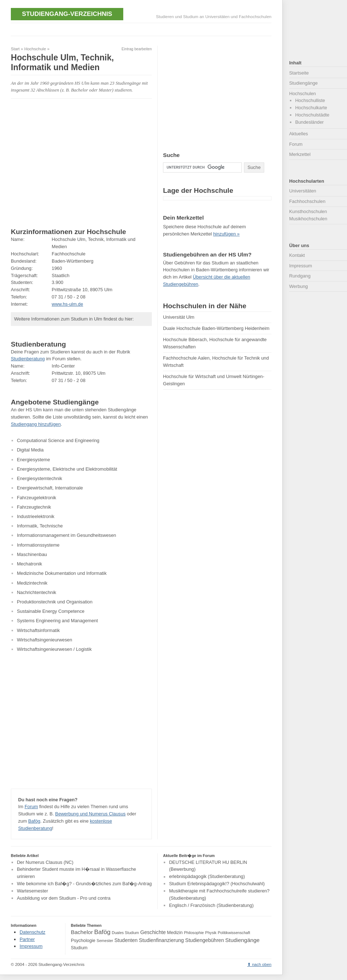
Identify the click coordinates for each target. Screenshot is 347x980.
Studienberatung (28, 359)
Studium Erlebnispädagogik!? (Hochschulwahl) (217, 884)
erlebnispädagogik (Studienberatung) (207, 877)
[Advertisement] (142, 29)
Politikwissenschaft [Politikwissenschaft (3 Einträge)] (234, 933)
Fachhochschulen (307, 201)
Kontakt (297, 255)
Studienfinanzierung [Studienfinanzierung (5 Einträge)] (161, 940)
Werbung (299, 286)
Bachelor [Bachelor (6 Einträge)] (82, 932)
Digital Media (30, 450)
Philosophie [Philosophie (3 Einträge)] (194, 933)
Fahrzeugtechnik (34, 507)
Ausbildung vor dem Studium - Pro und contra (64, 898)
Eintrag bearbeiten (137, 49)
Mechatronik (30, 564)
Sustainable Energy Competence (51, 611)
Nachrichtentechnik (37, 592)
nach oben (262, 964)
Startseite (299, 73)
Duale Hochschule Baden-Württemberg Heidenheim (216, 328)
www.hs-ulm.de (67, 304)
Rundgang (300, 276)
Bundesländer (310, 122)
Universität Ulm (179, 317)
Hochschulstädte (312, 115)
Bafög (34, 821)
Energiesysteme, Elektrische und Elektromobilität (67, 469)
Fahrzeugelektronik (37, 498)
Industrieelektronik (36, 516)
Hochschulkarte (311, 108)
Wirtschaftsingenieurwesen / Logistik (54, 649)
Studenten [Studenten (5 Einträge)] (126, 940)
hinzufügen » (226, 234)
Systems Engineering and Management (57, 621)
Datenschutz (32, 932)
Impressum (301, 266)
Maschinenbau (32, 554)
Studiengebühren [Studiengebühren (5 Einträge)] (204, 940)
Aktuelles (299, 134)
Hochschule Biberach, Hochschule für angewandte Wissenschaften (215, 343)
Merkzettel (300, 154)
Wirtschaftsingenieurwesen (45, 640)
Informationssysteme (38, 545)
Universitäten (303, 191)
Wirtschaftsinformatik (38, 630)
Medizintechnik (32, 583)
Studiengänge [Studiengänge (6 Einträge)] (242, 940)
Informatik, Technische (40, 526)
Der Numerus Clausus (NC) (45, 862)
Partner (27, 939)
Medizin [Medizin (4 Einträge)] (175, 933)
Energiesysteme (34, 460)
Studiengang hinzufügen (36, 424)
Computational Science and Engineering (58, 440)
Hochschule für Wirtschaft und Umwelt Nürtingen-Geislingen (214, 380)
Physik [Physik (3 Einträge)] (211, 933)
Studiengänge (303, 83)
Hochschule (35, 49)
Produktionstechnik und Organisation (55, 602)
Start (15, 49)
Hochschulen (303, 94)
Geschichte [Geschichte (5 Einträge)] (153, 932)
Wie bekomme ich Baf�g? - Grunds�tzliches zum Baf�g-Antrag (84, 884)
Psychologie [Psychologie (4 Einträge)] (83, 941)
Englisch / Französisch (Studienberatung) (211, 905)
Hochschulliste (310, 100)
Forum (31, 807)
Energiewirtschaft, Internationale (50, 488)
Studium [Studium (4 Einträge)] (79, 948)
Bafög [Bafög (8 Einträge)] (102, 932)
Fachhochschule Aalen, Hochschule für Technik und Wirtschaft (216, 362)
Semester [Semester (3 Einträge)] (105, 941)
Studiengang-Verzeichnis (67, 14)
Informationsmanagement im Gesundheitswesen (67, 535)
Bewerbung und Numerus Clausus (91, 814)
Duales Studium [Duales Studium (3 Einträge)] (125, 933)
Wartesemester (33, 891)
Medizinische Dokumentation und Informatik (62, 573)
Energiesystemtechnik (40, 478)
